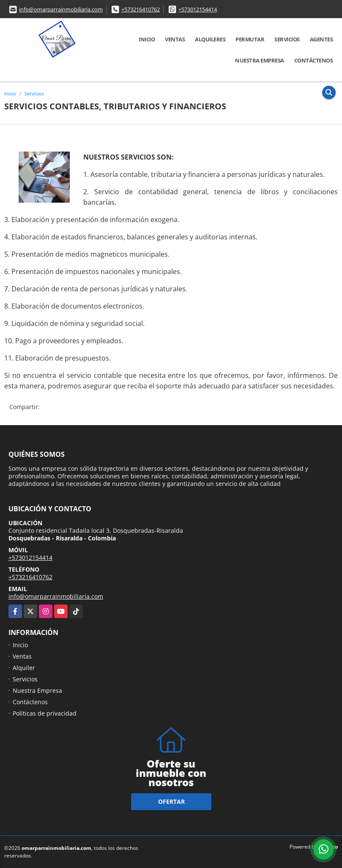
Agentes (321, 39)
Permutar (250, 39)
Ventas (175, 39)
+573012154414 (198, 9)
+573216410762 (141, 9)
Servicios (287, 39)
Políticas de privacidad (45, 713)
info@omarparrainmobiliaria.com (61, 9)
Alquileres (210, 39)
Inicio (147, 39)
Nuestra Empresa (260, 60)
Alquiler (24, 668)
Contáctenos (314, 60)
